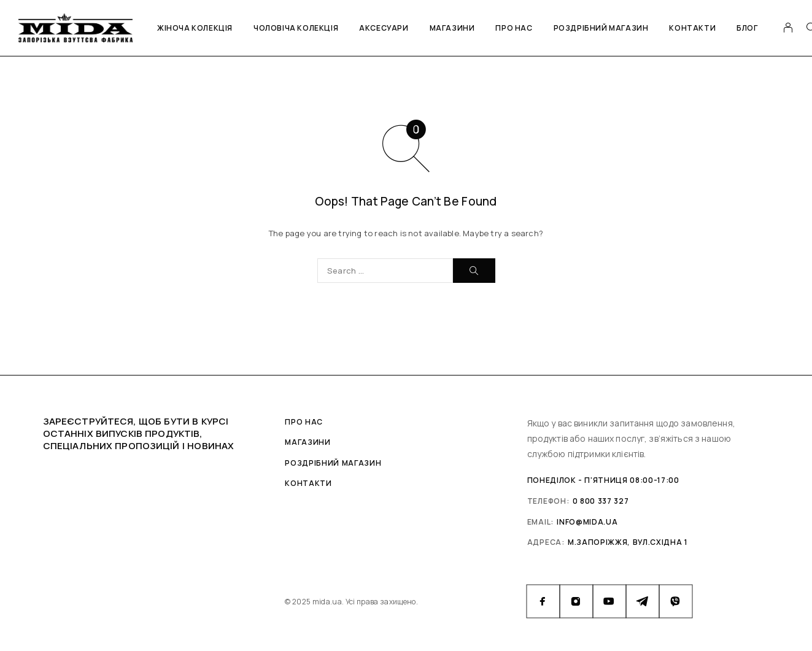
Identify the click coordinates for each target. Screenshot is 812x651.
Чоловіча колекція (296, 28)
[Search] (474, 271)
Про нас (514, 28)
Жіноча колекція (195, 28)
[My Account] (788, 28)
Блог (747, 28)
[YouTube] (609, 601)
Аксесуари (384, 28)
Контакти (692, 28)
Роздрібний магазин (601, 28)
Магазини (452, 28)
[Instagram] (576, 601)
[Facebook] (543, 601)
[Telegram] (643, 601)
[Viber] (676, 601)
